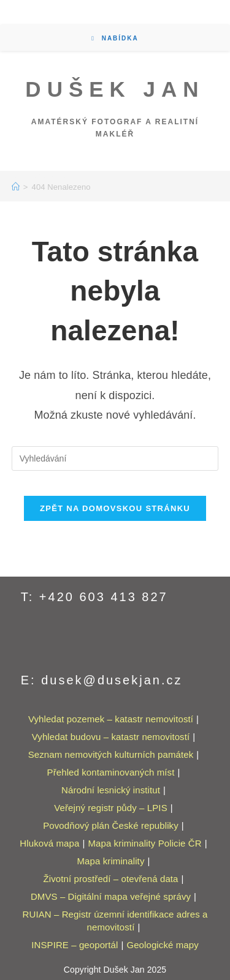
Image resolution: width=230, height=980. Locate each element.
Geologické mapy (162, 945)
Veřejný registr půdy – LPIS (110, 808)
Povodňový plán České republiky (111, 825)
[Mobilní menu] (115, 38)
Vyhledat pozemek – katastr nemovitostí (111, 719)
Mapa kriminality (111, 861)
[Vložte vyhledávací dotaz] (115, 458)
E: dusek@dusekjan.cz (102, 680)
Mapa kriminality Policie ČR (144, 843)
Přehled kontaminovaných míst (111, 772)
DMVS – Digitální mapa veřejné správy (111, 896)
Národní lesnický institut (111, 790)
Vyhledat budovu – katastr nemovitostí (111, 737)
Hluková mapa (49, 843)
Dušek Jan (115, 89)
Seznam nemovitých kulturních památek (111, 754)
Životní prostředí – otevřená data (110, 879)
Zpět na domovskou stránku (115, 508)
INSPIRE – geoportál (75, 945)
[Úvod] (16, 187)
